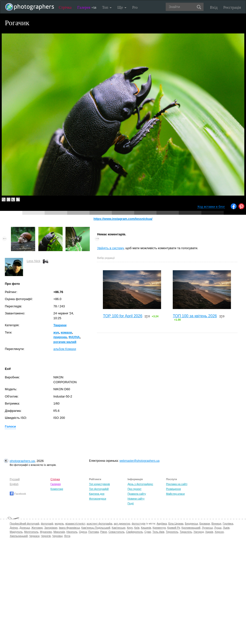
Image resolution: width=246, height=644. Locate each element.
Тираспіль (186, 532)
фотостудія (139, 524)
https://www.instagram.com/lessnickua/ (123, 219)
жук (56, 332)
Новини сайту (136, 499)
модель (59, 524)
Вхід (214, 7)
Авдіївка (162, 524)
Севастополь (116, 532)
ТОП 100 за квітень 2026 (195, 316)
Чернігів (46, 536)
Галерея (87, 7)
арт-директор (122, 524)
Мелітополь (31, 532)
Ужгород (199, 532)
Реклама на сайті (177, 484)
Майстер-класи (175, 494)
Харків (209, 532)
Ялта (67, 536)
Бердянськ (191, 524)
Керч (130, 528)
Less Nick (33, 261)
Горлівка (228, 524)
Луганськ (207, 528)
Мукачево (46, 532)
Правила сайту (137, 494)
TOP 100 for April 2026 (123, 316)
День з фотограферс (140, 484)
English (14, 484)
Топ (107, 7)
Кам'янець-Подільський (96, 528)
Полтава (94, 532)
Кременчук (159, 528)
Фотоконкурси (98, 499)
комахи (66, 332)
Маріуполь (16, 532)
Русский (15, 479)
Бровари (205, 524)
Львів (226, 528)
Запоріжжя (51, 528)
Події (131, 503)
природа (60, 337)
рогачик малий (65, 342)
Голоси (10, 426)
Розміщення (173, 489)
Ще (122, 7)
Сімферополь (135, 532)
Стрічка (65, 7)
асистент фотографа (99, 524)
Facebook (18, 494)
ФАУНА (74, 337)
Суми (148, 532)
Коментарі (57, 489)
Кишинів (146, 528)
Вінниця (216, 524)
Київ (137, 528)
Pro (135, 7)
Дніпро (14, 528)
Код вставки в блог (211, 207)
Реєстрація (232, 7)
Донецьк (25, 528)
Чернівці (57, 536)
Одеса (83, 532)
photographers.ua (22, 461)
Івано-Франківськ (69, 528)
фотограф (47, 524)
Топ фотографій (99, 489)
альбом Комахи (65, 349)
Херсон (219, 532)
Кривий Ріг (174, 528)
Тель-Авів (158, 532)
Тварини (60, 325)
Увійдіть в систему (110, 248)
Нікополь (72, 532)
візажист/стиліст (75, 524)
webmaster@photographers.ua (139, 461)
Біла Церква (176, 524)
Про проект (135, 489)
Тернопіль (172, 532)
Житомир (37, 528)
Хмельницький (19, 536)
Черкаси (34, 536)
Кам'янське (119, 528)
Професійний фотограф (25, 524)
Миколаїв (59, 532)
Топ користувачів (99, 484)
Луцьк (218, 528)
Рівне (104, 532)
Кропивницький (191, 528)
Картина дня (97, 494)
